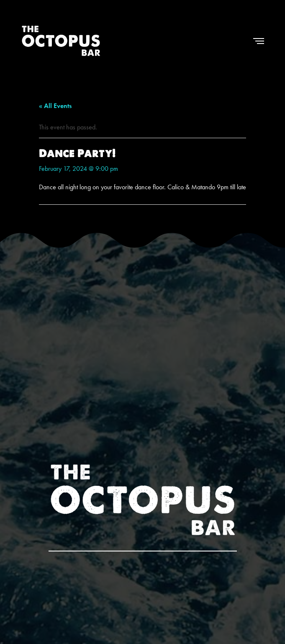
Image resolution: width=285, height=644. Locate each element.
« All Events (55, 106)
